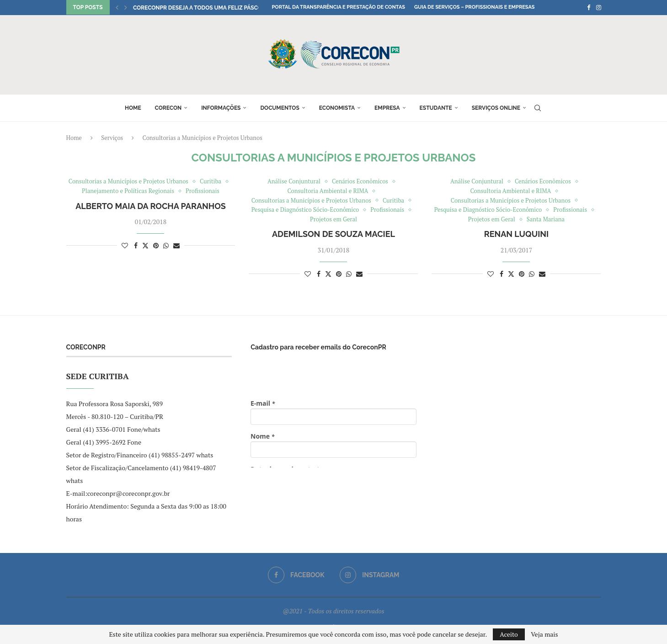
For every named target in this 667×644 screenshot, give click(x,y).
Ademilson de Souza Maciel (333, 234)
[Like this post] (125, 245)
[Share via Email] (176, 245)
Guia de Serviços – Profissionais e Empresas (475, 7)
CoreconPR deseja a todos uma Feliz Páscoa (199, 8)
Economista (337, 108)
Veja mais (544, 634)
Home (133, 108)
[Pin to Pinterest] (156, 245)
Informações (221, 108)
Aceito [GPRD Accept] (509, 634)
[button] (117, 7)
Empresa (387, 108)
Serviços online (496, 108)
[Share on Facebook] (136, 245)
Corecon (168, 108)
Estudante (436, 108)
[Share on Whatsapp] (166, 245)
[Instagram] (599, 7)
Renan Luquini (516, 234)
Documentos (280, 108)
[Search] (538, 108)
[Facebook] (589, 7)
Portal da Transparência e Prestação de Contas (339, 7)
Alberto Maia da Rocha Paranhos (151, 206)
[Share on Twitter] (145, 245)
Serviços (112, 138)
